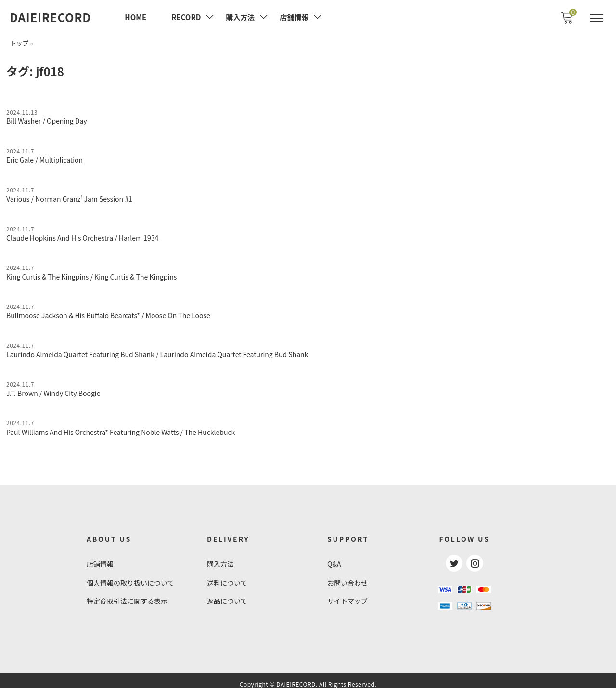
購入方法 (220, 559)
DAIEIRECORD (50, 17)
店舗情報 (100, 559)
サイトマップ (347, 595)
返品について (227, 595)
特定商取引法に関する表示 (127, 595)
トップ (19, 42)
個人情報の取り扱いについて (130, 577)
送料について (227, 577)
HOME (135, 17)
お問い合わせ (347, 577)
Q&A (334, 559)
